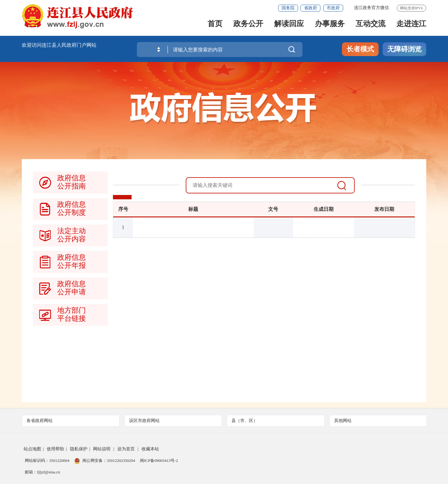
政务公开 (248, 25)
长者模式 (360, 49)
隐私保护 (79, 449)
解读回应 (289, 25)
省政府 (310, 8)
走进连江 (411, 25)
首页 (215, 25)
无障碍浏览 (404, 49)
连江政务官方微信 (371, 8)
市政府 (333, 8)
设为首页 (126, 449)
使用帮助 (55, 449)
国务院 (288, 8)
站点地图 (32, 449)
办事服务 (330, 25)
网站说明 (102, 449)
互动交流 (371, 25)
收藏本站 (150, 449)
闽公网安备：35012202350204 (109, 460)
